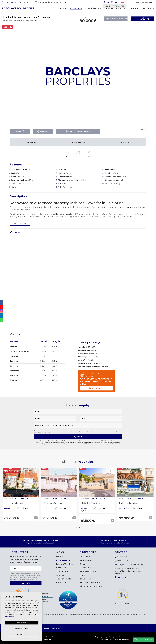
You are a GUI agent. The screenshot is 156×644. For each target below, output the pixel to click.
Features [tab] (32, 142)
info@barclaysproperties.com (51, 2)
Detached (85, 568)
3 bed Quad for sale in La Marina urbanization (115, 639)
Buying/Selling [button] (92, 8)
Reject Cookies (22, 634)
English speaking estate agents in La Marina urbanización (115, 637)
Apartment (86, 560)
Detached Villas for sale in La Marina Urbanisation (41, 540)
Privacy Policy (88, 431)
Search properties (144, 2)
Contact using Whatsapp (78, 131)
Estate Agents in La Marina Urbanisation (115, 540)
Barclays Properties (18, 8)
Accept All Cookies (22, 623)
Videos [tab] (125, 142)
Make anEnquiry (143, 19)
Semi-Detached (89, 572)
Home (63, 8)
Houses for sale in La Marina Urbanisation (115, 543)
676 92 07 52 (9, 2)
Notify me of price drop (116, 19)
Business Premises (90, 583)
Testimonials (148, 8)
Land (82, 575)
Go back (140, 130)
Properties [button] (75, 9)
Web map (57, 628)
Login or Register (115, 6)
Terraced (85, 557)
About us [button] (121, 8)
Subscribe (26, 583)
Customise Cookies (22, 628)
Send (78, 437)
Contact (134, 8)
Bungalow (85, 579)
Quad (83, 564)
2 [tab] (79, 527)
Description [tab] (79, 142)
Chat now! (143, 640)
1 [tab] (77, 527)
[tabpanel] (135, 495)
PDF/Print (43, 131)
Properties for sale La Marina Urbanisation (41, 543)
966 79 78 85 (26, 2)
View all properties (91, 586)
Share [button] (20, 131)
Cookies (48, 628)
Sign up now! (96, 388)
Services (109, 8)
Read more (20, 224)
